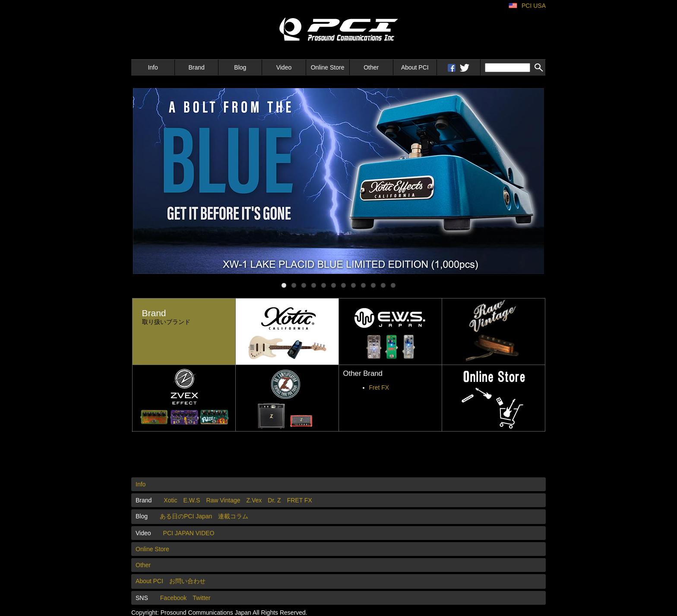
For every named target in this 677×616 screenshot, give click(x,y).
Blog (240, 67)
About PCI (415, 67)
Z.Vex (254, 500)
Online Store (328, 67)
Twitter (201, 598)
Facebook (173, 598)
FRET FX (300, 500)
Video (284, 67)
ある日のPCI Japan (186, 516)
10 (373, 285)
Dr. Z (274, 500)
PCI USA (534, 6)
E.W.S (191, 500)
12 (393, 285)
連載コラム (233, 516)
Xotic (170, 500)
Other (371, 67)
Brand (197, 67)
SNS (142, 598)
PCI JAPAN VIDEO (189, 533)
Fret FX (379, 387)
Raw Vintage (223, 500)
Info (153, 67)
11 (383, 285)
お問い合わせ (187, 581)
